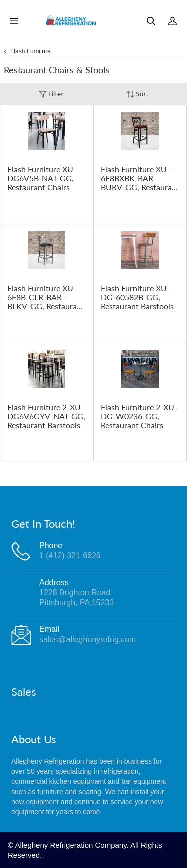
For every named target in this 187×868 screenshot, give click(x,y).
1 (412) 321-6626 (70, 556)
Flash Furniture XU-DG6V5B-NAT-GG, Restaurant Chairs (42, 178)
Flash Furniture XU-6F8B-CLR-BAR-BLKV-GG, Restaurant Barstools (46, 297)
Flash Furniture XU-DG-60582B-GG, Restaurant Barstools (137, 297)
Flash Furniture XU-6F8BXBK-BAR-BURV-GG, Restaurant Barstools (140, 178)
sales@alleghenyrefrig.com (88, 640)
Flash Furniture (31, 51)
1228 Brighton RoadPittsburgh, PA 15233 (77, 598)
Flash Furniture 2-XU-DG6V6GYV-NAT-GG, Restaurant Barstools (46, 416)
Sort (137, 94)
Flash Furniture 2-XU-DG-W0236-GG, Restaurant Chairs (139, 416)
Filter (51, 94)
